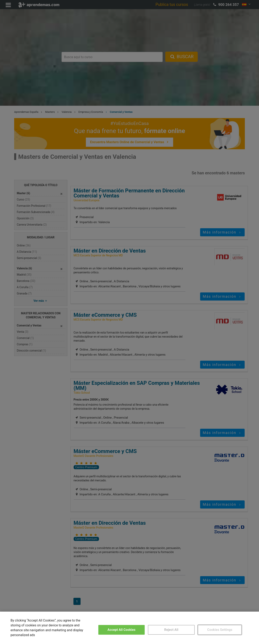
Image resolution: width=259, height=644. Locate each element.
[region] (129, 628)
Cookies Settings (220, 630)
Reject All (171, 630)
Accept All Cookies (121, 630)
